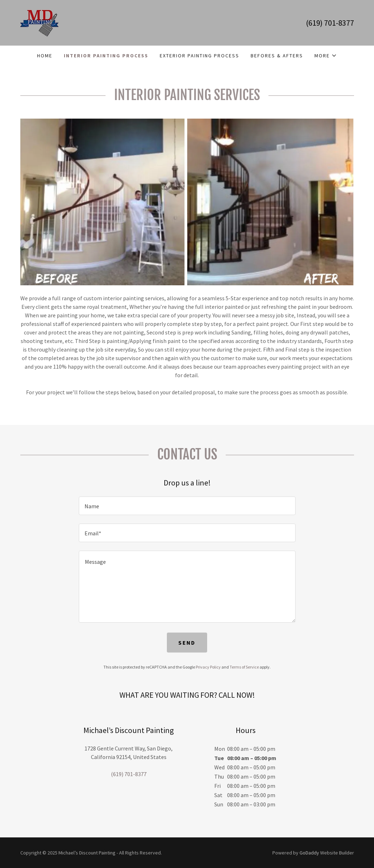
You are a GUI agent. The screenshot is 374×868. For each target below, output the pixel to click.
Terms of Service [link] (244, 667)
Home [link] (45, 56)
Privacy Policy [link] (208, 667)
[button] (326, 56)
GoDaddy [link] (309, 853)
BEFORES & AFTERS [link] (277, 56)
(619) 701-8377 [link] (330, 23)
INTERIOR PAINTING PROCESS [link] (106, 56)
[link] (39, 22)
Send (187, 643)
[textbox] (187, 506)
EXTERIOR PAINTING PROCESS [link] (199, 56)
